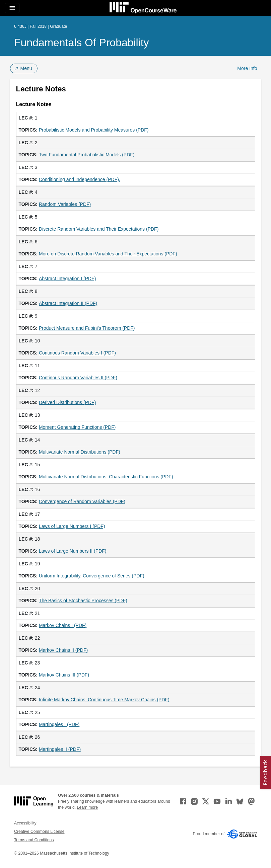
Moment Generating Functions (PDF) (77, 427)
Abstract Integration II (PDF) (68, 303)
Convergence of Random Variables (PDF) (82, 501)
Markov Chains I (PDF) (63, 625)
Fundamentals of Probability (82, 43)
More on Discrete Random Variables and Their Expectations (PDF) (108, 254)
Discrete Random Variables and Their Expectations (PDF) (99, 229)
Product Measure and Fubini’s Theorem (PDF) (87, 328)
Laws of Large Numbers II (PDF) (73, 551)
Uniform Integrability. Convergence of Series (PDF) (92, 576)
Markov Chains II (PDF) (63, 650)
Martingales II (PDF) (60, 749)
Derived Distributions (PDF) (67, 402)
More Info (247, 68)
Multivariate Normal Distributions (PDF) (80, 452)
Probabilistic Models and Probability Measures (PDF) (94, 130)
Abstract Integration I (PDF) (67, 279)
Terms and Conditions (34, 840)
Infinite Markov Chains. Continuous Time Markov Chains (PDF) (104, 700)
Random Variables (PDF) (65, 204)
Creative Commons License (39, 832)
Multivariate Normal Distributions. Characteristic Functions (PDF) (106, 477)
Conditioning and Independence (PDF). (80, 179)
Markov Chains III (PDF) (64, 675)
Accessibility (25, 823)
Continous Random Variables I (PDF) (77, 353)
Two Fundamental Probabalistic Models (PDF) (87, 155)
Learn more (88, 807)
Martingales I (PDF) (59, 724)
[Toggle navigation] (12, 8)
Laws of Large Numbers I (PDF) (72, 526)
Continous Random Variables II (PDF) (78, 378)
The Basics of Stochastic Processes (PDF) (83, 601)
